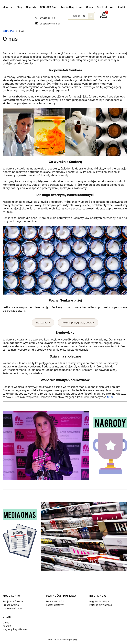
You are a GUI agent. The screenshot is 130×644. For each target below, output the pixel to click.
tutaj (110, 397)
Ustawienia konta (12, 608)
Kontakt (7, 626)
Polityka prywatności (101, 605)
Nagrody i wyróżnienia (15, 629)
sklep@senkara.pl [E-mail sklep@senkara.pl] (50, 24)
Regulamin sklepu (99, 601)
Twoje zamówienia (13, 601)
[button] (91, 16)
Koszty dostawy (55, 605)
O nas (6, 622)
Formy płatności (55, 601)
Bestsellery (43, 323)
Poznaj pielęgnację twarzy (78, 323)
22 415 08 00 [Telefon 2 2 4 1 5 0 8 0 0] (47, 18)
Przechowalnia (11, 605)
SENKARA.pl (9, 31)
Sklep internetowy (61, 640)
